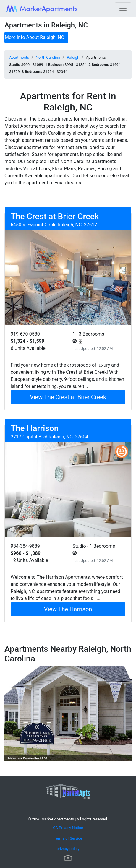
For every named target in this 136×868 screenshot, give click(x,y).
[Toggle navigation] (123, 8)
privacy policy (68, 849)
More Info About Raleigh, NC (34, 37)
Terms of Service (68, 838)
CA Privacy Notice (68, 828)
